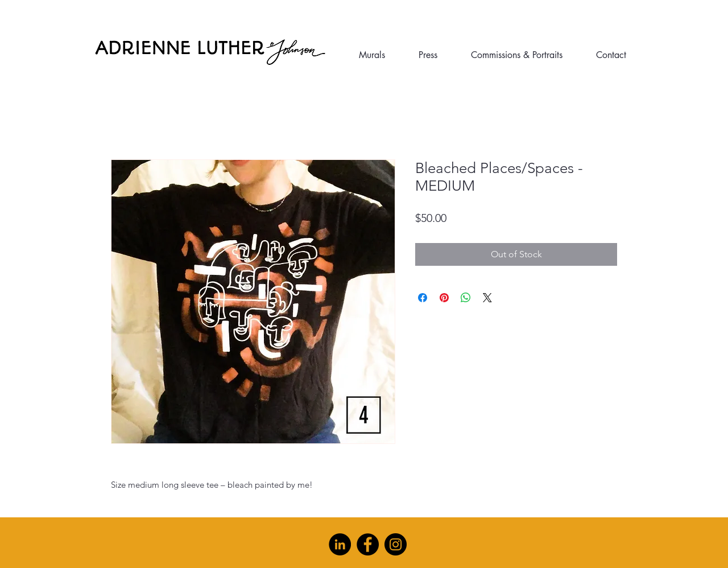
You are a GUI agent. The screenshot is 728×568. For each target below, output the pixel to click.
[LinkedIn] (340, 544)
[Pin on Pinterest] (444, 298)
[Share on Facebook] (423, 298)
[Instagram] (396, 544)
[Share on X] (487, 298)
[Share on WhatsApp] (466, 298)
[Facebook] (368, 544)
